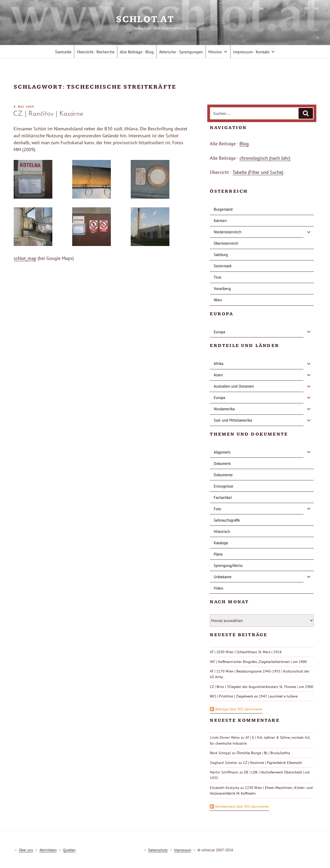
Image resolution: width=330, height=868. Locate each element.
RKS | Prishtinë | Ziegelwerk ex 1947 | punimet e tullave (254, 696)
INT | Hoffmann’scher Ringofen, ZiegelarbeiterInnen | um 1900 (258, 662)
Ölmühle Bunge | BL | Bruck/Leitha (263, 753)
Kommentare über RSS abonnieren (242, 806)
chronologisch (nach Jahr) (265, 158)
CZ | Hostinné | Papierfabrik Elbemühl (273, 763)
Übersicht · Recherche (96, 52)
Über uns (26, 850)
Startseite (63, 52)
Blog (244, 144)
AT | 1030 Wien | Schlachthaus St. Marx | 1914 (246, 652)
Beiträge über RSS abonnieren (239, 709)
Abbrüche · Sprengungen (181, 52)
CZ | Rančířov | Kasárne (48, 114)
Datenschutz (158, 850)
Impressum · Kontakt (254, 52)
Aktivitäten (48, 850)
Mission (218, 52)
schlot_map (25, 258)
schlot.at (165, 19)
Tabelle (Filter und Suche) (258, 172)
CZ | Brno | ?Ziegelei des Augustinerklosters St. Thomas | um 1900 (262, 687)
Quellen (69, 850)
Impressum (183, 850)
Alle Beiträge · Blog (137, 52)
